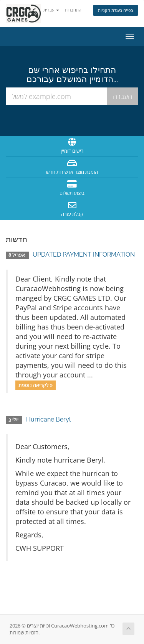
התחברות (73, 10)
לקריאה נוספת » (36, 385)
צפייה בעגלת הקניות (116, 10)
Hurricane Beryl (48, 419)
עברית (51, 10)
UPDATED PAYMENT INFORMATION (84, 254)
